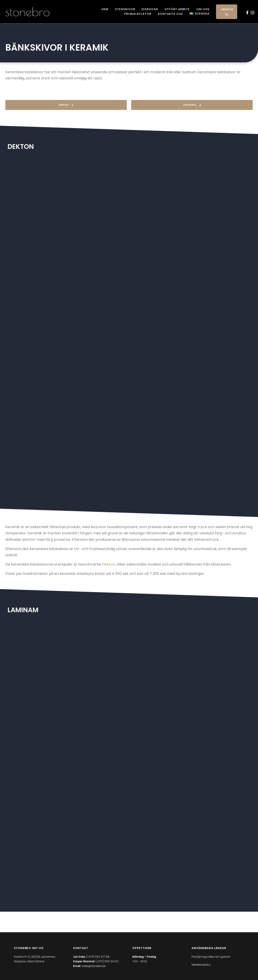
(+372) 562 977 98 (98, 960)
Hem (105, 9)
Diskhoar (150, 9)
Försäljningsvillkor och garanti (211, 960)
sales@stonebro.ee (93, 969)
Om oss (203, 9)
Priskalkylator (138, 14)
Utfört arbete (177, 9)
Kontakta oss (170, 14)
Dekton (108, 564)
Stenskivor (125, 9)
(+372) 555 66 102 (107, 965)
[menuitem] (199, 14)
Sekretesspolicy (201, 968)
